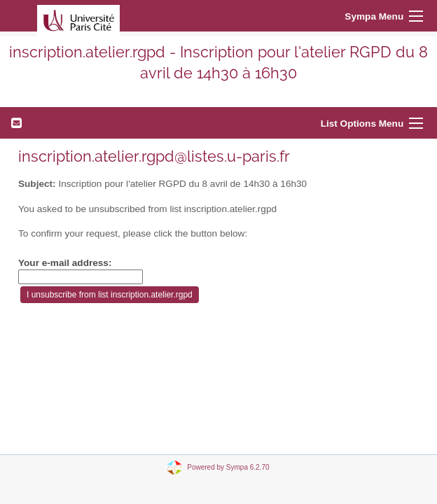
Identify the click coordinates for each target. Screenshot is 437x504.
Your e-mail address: (65, 263)
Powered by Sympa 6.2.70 (228, 467)
